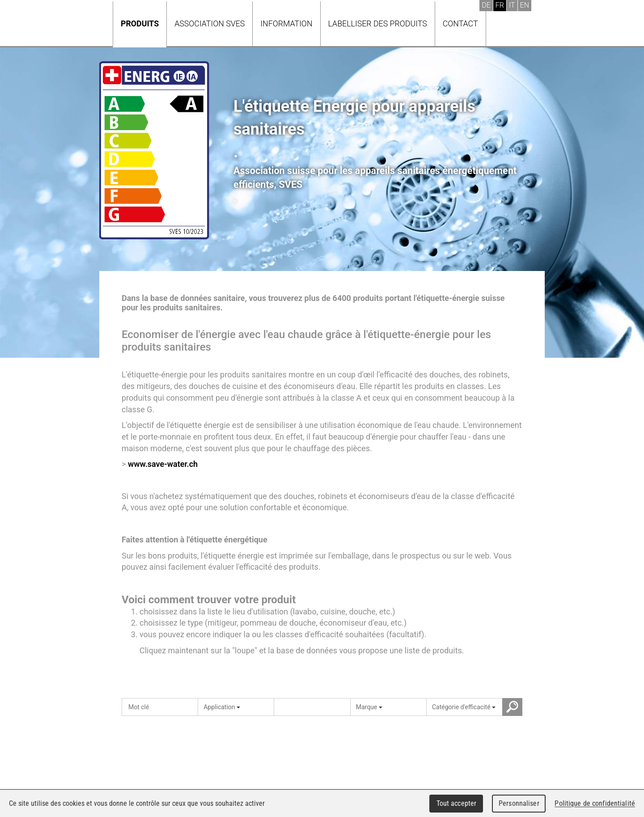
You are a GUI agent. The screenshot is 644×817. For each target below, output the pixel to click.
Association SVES (210, 23)
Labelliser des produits (378, 23)
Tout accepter (457, 803)
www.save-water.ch (163, 464)
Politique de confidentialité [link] (595, 803)
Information (286, 23)
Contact (460, 23)
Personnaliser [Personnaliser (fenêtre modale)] (519, 803)
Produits (140, 23)
